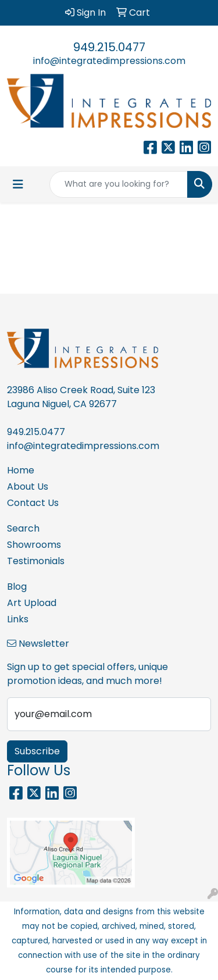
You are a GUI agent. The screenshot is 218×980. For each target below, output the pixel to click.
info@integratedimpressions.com (109, 61)
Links (18, 619)
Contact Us (33, 503)
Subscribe (37, 751)
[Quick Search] (119, 184)
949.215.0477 (109, 47)
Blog (17, 587)
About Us (28, 487)
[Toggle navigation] (18, 184)
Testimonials (36, 561)
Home (21, 470)
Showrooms (34, 545)
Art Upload (32, 603)
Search (23, 528)
